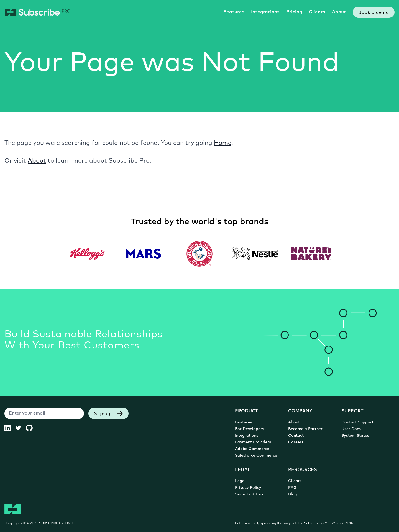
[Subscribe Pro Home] (38, 12)
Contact (296, 436)
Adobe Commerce (252, 449)
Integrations (265, 12)
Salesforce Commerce (256, 456)
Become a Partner (305, 429)
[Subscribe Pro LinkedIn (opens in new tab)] (10, 428)
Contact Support (357, 422)
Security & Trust (250, 494)
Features (234, 12)
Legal (240, 481)
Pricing (294, 12)
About (339, 12)
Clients (317, 12)
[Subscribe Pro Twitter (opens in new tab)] (20, 428)
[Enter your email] (44, 413)
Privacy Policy (248, 488)
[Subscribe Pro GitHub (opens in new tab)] (31, 428)
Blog (293, 494)
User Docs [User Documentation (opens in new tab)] (351, 429)
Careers (296, 442)
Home (223, 143)
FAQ (292, 488)
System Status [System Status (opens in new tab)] (355, 436)
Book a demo (374, 13)
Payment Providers (253, 442)
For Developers (250, 429)
